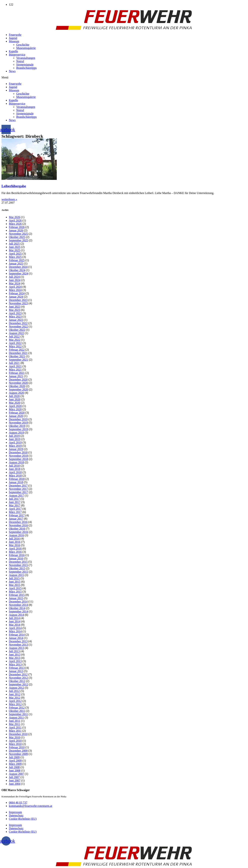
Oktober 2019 (17, 426)
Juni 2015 (15, 582)
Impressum (15, 812)
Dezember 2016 (18, 522)
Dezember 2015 (18, 562)
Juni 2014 (15, 621)
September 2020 (18, 389)
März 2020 (15, 409)
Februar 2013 (17, 668)
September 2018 (18, 459)
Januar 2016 (16, 558)
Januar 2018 (16, 482)
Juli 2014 (14, 618)
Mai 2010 (15, 737)
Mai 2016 (15, 545)
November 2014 (18, 605)
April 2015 (15, 588)
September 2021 (18, 360)
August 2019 (16, 433)
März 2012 (15, 704)
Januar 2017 (16, 519)
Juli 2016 (14, 539)
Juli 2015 (14, 578)
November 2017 (18, 489)
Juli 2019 (14, 436)
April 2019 (15, 442)
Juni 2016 (15, 542)
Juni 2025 (15, 247)
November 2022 (18, 326)
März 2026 (15, 224)
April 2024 (15, 287)
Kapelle (13, 51)
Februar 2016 (17, 555)
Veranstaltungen (26, 58)
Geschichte (23, 45)
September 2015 (18, 572)
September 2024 (18, 273)
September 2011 (18, 714)
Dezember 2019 (18, 419)
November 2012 (18, 678)
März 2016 (15, 552)
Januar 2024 (16, 297)
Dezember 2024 (18, 267)
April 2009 (15, 761)
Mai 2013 (15, 658)
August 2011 (16, 718)
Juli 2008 (14, 767)
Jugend (13, 38)
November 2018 (18, 456)
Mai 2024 (15, 283)
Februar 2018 (17, 479)
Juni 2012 (15, 694)
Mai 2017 (15, 505)
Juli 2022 (14, 336)
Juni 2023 (15, 307)
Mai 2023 (15, 310)
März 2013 (15, 664)
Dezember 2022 (18, 323)
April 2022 (15, 343)
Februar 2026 (17, 227)
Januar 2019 (16, 449)
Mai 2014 (15, 625)
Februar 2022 (17, 350)
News (12, 71)
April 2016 (15, 549)
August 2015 (16, 575)
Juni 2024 (15, 280)
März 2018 (15, 476)
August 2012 (16, 688)
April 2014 (15, 628)
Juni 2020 (15, 399)
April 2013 (15, 661)
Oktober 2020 (17, 386)
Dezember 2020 (18, 380)
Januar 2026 (16, 230)
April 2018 (15, 472)
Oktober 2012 (17, 681)
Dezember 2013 (18, 641)
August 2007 (16, 774)
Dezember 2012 (18, 674)
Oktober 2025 (17, 237)
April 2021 (15, 366)
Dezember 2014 (18, 602)
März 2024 (15, 290)
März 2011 (15, 731)
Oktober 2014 (17, 608)
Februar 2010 (17, 747)
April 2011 (15, 727)
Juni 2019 (15, 439)
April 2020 (15, 406)
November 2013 (18, 645)
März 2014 (15, 631)
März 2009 (15, 764)
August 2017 (16, 495)
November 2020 (18, 383)
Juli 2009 (14, 757)
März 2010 (15, 744)
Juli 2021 (14, 363)
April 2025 (15, 254)
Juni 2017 (15, 502)
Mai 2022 (15, 340)
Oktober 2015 (17, 568)
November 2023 (18, 303)
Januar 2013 (16, 671)
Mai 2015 (15, 585)
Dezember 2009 (18, 751)
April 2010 (15, 741)
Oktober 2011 (17, 711)
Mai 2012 (15, 698)
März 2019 (15, 446)
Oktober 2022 (17, 330)
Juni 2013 (15, 655)
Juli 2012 (14, 691)
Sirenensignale (25, 65)
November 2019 (18, 423)
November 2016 (18, 525)
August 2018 (16, 462)
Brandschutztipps (26, 68)
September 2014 (18, 611)
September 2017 (18, 492)
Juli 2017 (14, 499)
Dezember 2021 (18, 353)
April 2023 (15, 313)
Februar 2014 (17, 635)
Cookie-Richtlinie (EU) (23, 819)
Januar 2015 (16, 598)
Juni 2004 (15, 784)
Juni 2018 (15, 469)
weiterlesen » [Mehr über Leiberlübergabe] (9, 199)
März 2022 (15, 346)
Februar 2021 (17, 373)
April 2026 (15, 220)
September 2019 (18, 429)
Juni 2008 (15, 771)
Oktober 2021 (17, 356)
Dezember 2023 (18, 300)
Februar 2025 (17, 260)
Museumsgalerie (26, 48)
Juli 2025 (14, 244)
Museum (14, 41)
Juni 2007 (15, 780)
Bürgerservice (17, 55)
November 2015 (18, 565)
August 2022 (16, 333)
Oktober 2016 (17, 529)
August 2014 (16, 615)
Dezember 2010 (18, 734)
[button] (124, 78)
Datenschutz (16, 815)
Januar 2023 (16, 320)
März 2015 (15, 592)
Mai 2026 (15, 217)
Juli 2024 (14, 277)
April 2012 (15, 701)
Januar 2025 (16, 264)
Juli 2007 (14, 777)
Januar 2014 (16, 638)
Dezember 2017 (18, 486)
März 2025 (15, 257)
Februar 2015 (17, 595)
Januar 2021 (16, 376)
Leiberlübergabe (14, 186)
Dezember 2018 (18, 452)
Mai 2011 (14, 724)
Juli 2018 (14, 466)
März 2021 (15, 370)
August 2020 (16, 393)
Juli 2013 (14, 651)
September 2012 (18, 684)
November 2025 (18, 234)
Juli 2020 (14, 396)
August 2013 (16, 648)
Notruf (20, 61)
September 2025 (18, 240)
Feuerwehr (15, 35)
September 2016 (18, 532)
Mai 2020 (15, 403)
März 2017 (15, 512)
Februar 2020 (17, 413)
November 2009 (18, 754)
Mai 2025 (15, 250)
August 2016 (16, 535)
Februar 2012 (17, 708)
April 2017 (15, 509)
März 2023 (15, 317)
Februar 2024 (17, 293)
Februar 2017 (17, 515)
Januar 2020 (16, 416)
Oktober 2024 (17, 270)
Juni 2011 (15, 721)
